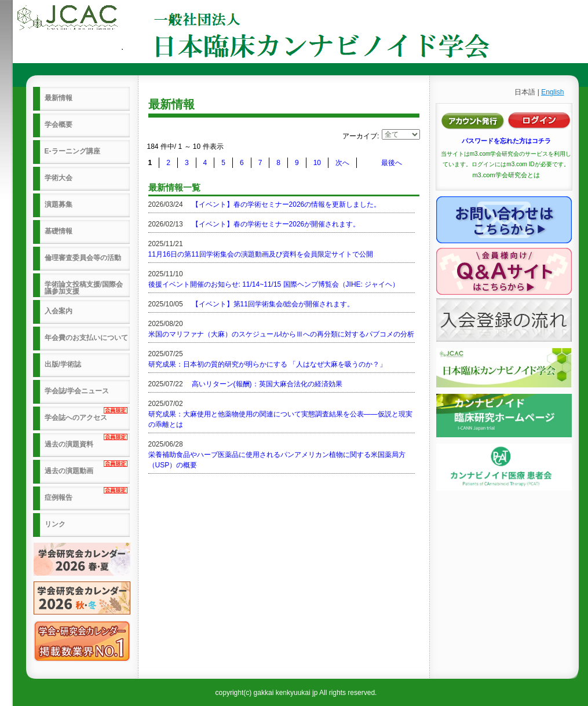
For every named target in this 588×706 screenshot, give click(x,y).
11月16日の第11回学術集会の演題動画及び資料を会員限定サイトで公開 (261, 254)
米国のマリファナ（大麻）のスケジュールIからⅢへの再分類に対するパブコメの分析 (281, 334)
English (552, 92)
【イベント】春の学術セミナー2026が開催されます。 (276, 224)
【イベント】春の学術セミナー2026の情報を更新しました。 (286, 204)
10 (317, 163)
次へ (342, 163)
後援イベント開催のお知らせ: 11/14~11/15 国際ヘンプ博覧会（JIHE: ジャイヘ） (274, 284)
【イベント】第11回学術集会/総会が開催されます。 (273, 304)
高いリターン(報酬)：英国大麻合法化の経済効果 (267, 384)
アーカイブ (360, 136)
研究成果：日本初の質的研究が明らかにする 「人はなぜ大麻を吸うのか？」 (267, 364)
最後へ (392, 163)
